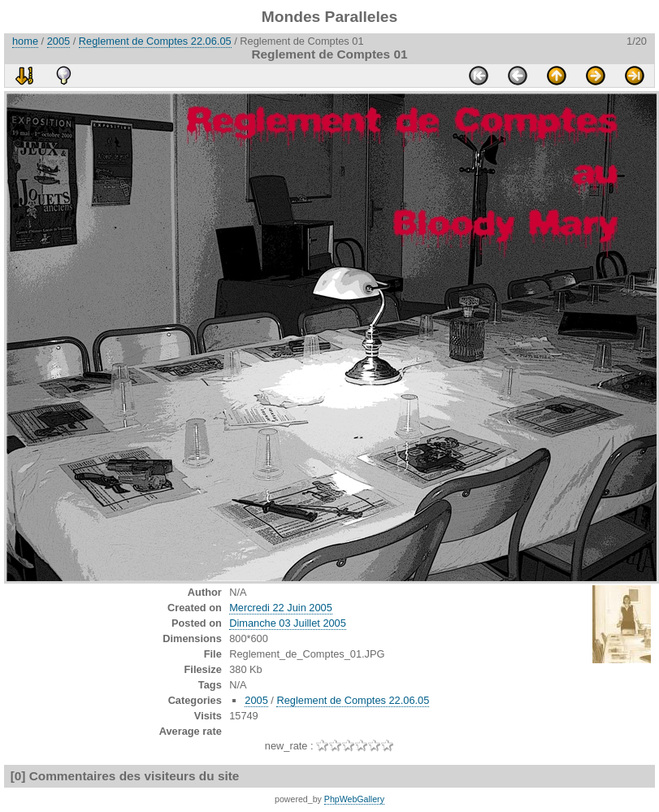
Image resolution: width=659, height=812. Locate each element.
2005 (59, 41)
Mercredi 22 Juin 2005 (281, 608)
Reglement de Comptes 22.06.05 (155, 41)
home (25, 41)
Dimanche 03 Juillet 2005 (288, 623)
